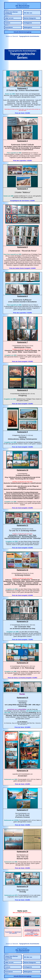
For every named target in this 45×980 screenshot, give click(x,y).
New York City (22, 857)
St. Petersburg (28, 668)
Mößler (15, 705)
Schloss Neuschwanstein (29, 90)
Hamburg (22, 437)
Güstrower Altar (24, 627)
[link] (22, 43)
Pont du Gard (24, 815)
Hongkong (22, 395)
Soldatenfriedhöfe (23, 475)
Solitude (31, 145)
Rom (33, 251)
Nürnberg (22, 703)
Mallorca (26, 192)
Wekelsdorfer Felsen (22, 347)
